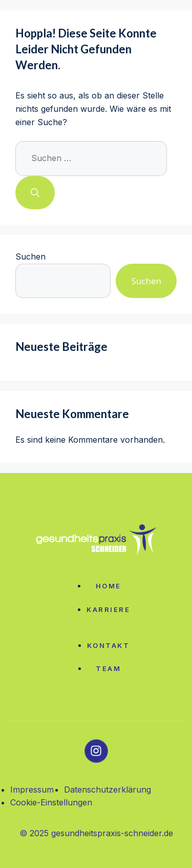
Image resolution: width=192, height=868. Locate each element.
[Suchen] (35, 193)
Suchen (30, 257)
